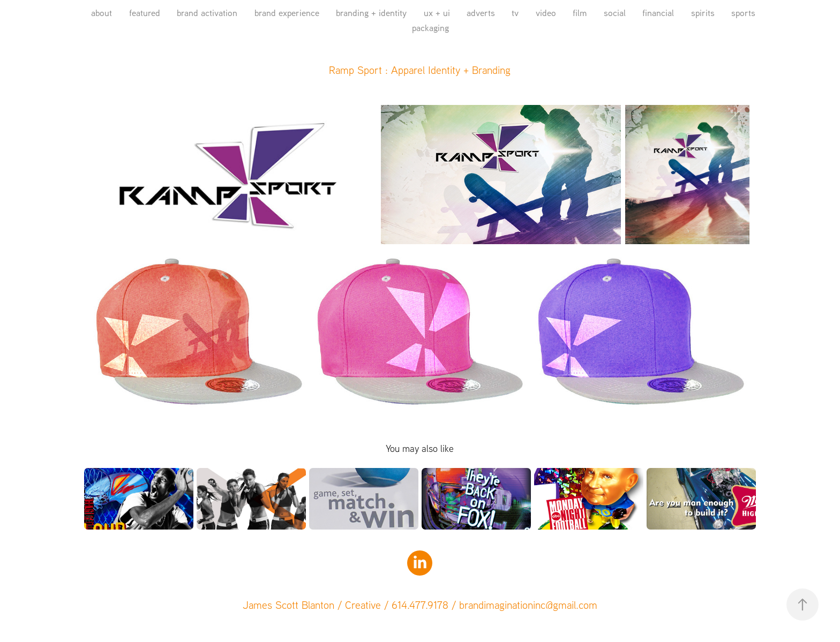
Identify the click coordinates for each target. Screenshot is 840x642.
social (615, 13)
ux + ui (437, 13)
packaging (430, 28)
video (546, 13)
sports (743, 13)
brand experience (287, 13)
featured (145, 13)
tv (515, 13)
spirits (703, 13)
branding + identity (371, 13)
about (102, 13)
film (580, 13)
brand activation (207, 13)
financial (658, 13)
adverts (481, 13)
